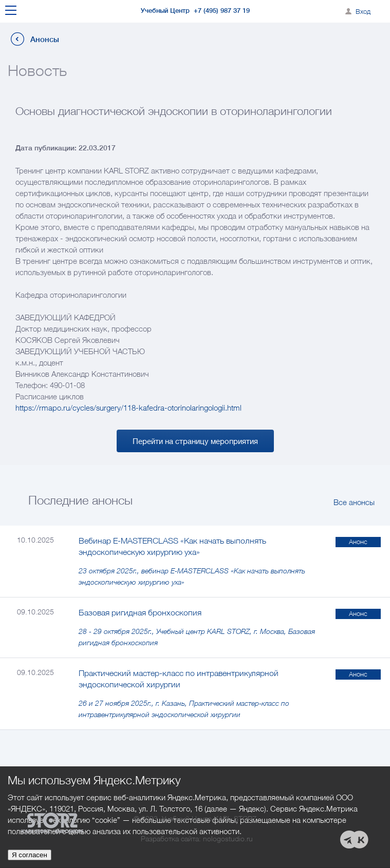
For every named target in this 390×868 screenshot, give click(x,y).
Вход (363, 11)
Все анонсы (354, 502)
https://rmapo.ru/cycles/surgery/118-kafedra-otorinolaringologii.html (128, 408)
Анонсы (45, 39)
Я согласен (30, 855)
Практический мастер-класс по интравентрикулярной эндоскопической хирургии (179, 679)
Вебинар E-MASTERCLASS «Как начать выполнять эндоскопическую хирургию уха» (172, 546)
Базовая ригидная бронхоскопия (140, 612)
